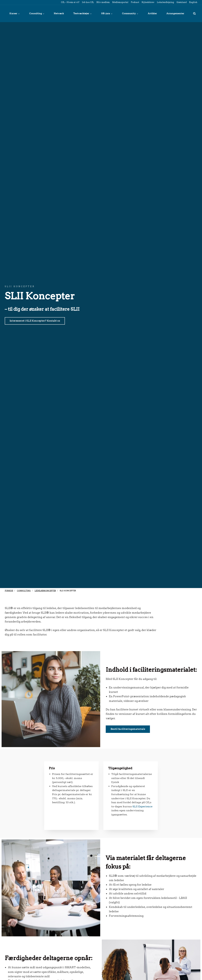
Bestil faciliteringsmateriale (128, 729)
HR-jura (107, 13)
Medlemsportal (120, 2)
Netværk (59, 13)
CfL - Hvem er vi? (70, 2)
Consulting (37, 13)
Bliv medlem (103, 2)
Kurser (15, 13)
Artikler (152, 13)
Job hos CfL (88, 2)
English (193, 2)
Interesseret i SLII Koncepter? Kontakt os (35, 321)
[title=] (194, 13)
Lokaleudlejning (165, 2)
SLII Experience (142, 806)
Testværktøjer (82, 13)
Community (130, 13)
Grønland (181, 2)
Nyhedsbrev (148, 2)
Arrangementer (175, 13)
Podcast (135, 2)
